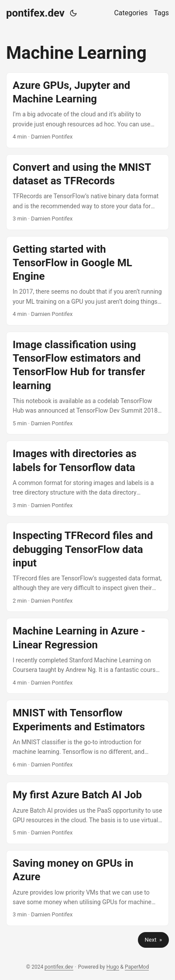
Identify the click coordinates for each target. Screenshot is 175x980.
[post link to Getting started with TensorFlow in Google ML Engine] (87, 281)
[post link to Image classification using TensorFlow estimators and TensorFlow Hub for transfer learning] (87, 383)
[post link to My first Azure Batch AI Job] (87, 813)
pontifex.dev (35, 13)
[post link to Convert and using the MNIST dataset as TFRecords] (87, 192)
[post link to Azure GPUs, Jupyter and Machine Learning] (87, 110)
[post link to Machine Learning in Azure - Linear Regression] (87, 656)
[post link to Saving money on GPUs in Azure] (87, 888)
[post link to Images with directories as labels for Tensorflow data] (87, 478)
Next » (153, 940)
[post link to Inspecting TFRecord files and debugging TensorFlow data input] (87, 567)
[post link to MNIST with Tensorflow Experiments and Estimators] (87, 738)
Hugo (113, 967)
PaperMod (137, 967)
